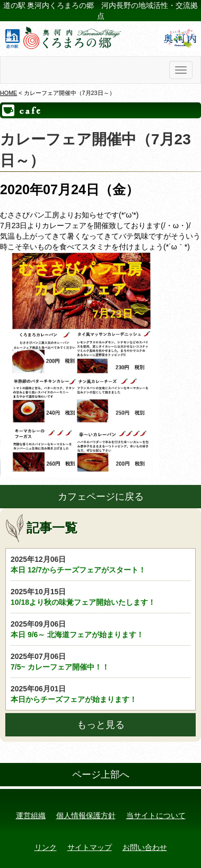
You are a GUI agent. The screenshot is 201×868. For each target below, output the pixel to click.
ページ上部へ (101, 775)
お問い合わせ (145, 847)
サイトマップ (90, 847)
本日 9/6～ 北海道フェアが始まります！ (101, 629)
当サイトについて (156, 815)
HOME (8, 93)
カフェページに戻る (101, 497)
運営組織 (31, 815)
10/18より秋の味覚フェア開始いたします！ (101, 596)
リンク (46, 847)
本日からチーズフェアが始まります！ (101, 693)
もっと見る (101, 725)
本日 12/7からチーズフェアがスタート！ (101, 564)
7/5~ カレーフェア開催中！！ (101, 661)
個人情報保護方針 (86, 815)
